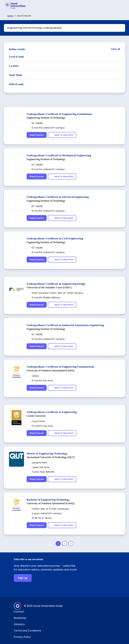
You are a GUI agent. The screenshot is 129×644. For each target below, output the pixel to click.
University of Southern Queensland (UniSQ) (50, 371)
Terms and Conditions (27, 631)
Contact (19, 612)
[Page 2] (64, 544)
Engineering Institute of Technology (46, 118)
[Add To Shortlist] (62, 135)
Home (10, 16)
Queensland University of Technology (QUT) (51, 457)
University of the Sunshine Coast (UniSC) (49, 287)
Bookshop (20, 618)
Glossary (19, 624)
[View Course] (37, 135)
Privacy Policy (22, 637)
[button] (122, 6)
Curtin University (36, 416)
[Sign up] (23, 578)
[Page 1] (58, 544)
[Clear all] (116, 49)
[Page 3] (71, 544)
